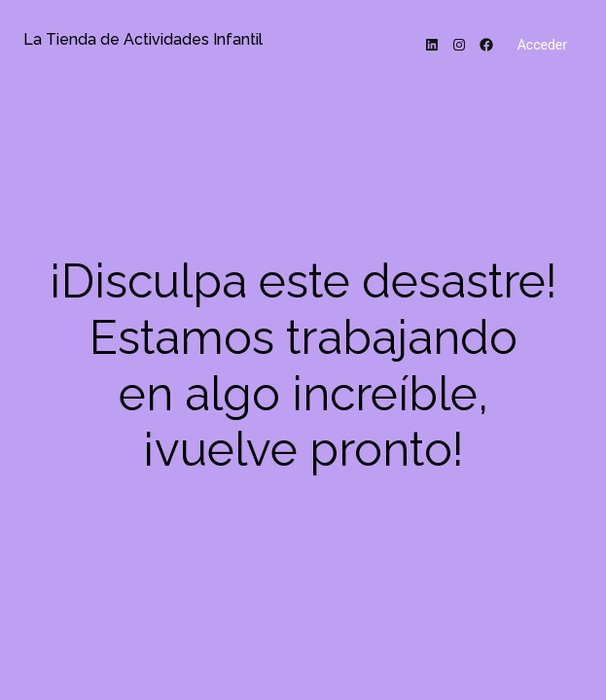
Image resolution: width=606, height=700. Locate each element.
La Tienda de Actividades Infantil (143, 39)
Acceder (542, 45)
